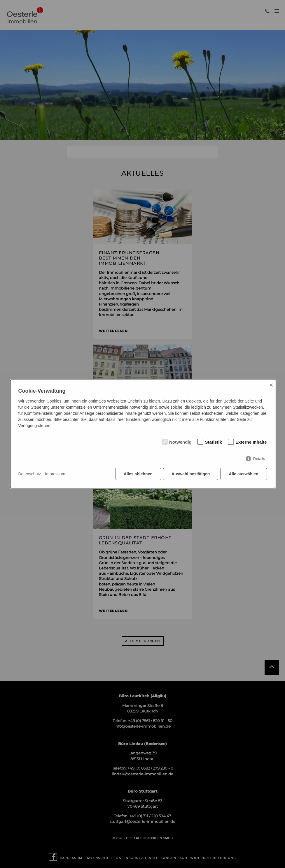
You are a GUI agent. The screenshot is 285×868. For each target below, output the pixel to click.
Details (259, 459)
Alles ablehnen (138, 474)
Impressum (55, 474)
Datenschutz (30, 474)
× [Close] (271, 385)
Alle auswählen (243, 474)
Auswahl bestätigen (191, 474)
